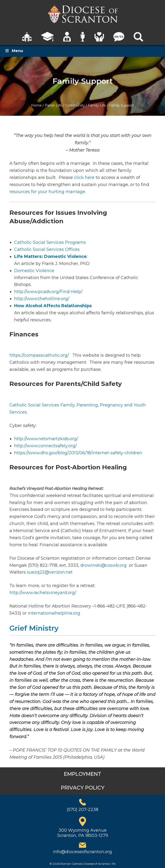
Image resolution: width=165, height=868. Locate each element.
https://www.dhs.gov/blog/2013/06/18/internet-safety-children (78, 453)
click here (84, 178)
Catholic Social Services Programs (50, 242)
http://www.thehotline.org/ (42, 299)
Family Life (97, 105)
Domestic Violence (34, 271)
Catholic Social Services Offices (47, 249)
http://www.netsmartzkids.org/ (46, 439)
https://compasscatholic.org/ (40, 355)
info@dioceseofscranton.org (82, 852)
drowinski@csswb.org (103, 565)
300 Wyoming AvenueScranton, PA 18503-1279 (83, 833)
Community (75, 105)
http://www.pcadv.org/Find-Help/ (48, 292)
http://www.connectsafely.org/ (45, 446)
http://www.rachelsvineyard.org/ (43, 593)
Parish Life (53, 105)
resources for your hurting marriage (47, 192)
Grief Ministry (34, 628)
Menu (14, 51)
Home (36, 105)
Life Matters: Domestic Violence (50, 256)
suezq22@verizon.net (50, 572)
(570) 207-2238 (82, 810)
